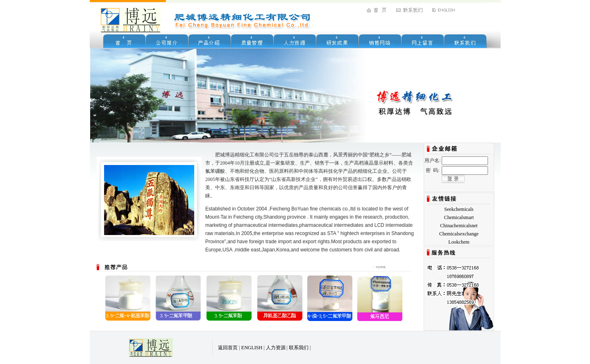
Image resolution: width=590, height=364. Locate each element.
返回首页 (228, 348)
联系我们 (299, 348)
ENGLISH (252, 348)
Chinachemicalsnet (459, 226)
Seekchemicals (459, 209)
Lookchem (459, 242)
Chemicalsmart (459, 217)
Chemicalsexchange (459, 234)
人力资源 (276, 348)
